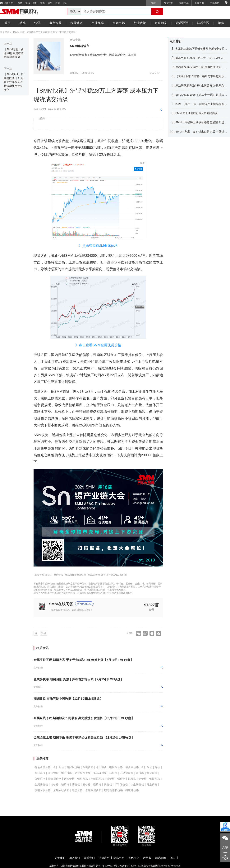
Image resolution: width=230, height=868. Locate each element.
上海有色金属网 (152, 866)
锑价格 (121, 779)
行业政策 (140, 23)
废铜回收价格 (43, 790)
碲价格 (87, 784)
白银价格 (40, 779)
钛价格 (108, 784)
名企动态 (161, 23)
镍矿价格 (67, 773)
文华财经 (38, 668)
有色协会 (134, 858)
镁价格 (97, 784)
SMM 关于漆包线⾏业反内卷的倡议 (196, 113)
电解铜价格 (73, 767)
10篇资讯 (75, 73)
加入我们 (75, 858)
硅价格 (113, 773)
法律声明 (104, 858)
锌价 (157, 767)
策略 (43, 3)
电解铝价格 (116, 767)
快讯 (37, 23)
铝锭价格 (88, 767)
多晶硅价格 (100, 773)
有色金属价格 (43, 767)
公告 (65, 3)
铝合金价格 (132, 767)
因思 (50, 3)
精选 (22, 23)
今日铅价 (147, 767)
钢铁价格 (69, 779)
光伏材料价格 (83, 773)
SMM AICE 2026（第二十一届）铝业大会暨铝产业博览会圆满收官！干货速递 (201, 95)
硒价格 (76, 784)
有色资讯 (5, 32)
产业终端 (98, 23)
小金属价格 (137, 784)
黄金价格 (152, 773)
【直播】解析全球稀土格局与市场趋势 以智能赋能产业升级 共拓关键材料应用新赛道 (201, 76)
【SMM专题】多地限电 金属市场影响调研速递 (14, 53)
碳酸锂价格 (132, 790)
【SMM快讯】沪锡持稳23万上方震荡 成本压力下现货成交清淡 (44, 32)
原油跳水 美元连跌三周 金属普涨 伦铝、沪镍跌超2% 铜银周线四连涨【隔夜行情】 (201, 67)
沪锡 (44, 633)
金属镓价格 (41, 784)
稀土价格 (152, 784)
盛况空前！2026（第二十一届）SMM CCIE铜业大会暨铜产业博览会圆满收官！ (201, 58)
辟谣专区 (203, 23)
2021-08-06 (88, 73)
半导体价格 (121, 784)
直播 (58, 3)
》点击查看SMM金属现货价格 (98, 345)
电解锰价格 (97, 779)
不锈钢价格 (127, 773)
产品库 (147, 858)
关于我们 (60, 858)
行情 (20, 3)
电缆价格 (77, 790)
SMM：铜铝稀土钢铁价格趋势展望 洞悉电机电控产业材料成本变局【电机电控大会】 (201, 122)
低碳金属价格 (93, 790)
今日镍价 (53, 773)
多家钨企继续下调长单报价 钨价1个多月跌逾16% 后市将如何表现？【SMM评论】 (201, 49)
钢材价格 (83, 779)
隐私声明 (119, 858)
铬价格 (140, 773)
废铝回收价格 (61, 790)
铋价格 (65, 784)
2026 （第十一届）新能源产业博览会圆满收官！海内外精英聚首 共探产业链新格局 (201, 104)
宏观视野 (182, 23)
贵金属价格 (55, 779)
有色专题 (55, 23)
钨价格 (132, 779)
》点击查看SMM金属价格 (98, 246)
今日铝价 (101, 767)
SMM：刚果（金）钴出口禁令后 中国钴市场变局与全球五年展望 (201, 132)
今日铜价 (59, 767)
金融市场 (119, 23)
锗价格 (55, 784)
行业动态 (76, 23)
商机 (35, 3)
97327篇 (151, 605)
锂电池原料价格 (113, 790)
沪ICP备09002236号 (107, 866)
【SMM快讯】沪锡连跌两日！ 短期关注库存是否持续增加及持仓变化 (14, 82)
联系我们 (89, 858)
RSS (173, 858)
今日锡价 (40, 773)
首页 (7, 23)
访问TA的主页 (84, 604)
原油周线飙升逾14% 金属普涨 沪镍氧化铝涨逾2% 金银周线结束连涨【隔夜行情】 (201, 86)
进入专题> (155, 73)
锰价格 (111, 779)
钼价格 (143, 779)
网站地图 (160, 858)
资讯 (28, 3)
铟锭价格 (155, 779)
